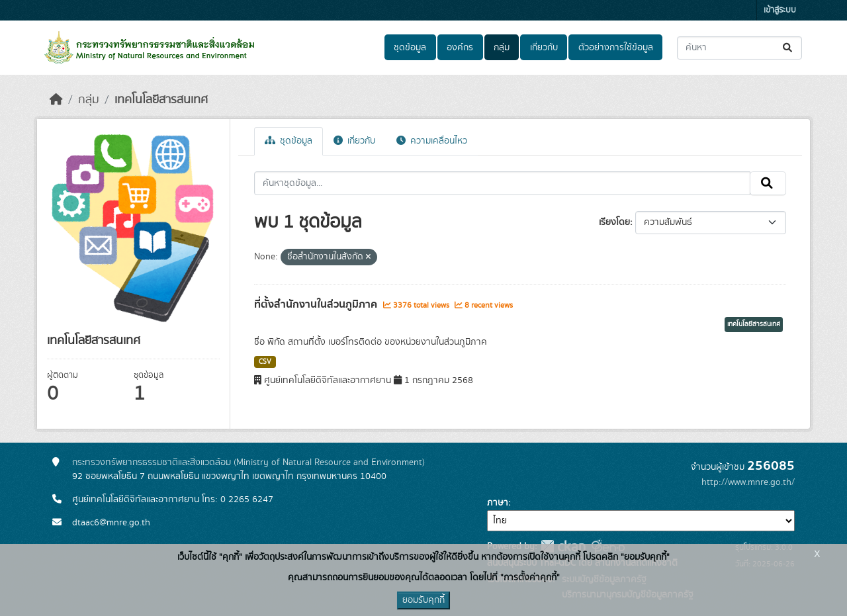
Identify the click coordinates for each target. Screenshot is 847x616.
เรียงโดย (614, 222)
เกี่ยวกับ (544, 48)
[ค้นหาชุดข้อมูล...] (739, 48)
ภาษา (498, 503)
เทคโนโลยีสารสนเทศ (161, 100)
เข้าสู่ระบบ (780, 10)
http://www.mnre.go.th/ (748, 482)
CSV (265, 362)
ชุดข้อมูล (410, 48)
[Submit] (788, 48)
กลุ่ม (502, 48)
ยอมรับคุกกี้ (423, 600)
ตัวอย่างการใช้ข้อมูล (616, 48)
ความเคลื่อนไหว (432, 141)
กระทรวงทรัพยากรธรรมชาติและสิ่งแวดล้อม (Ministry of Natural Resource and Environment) (248, 462)
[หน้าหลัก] (56, 100)
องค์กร (460, 48)
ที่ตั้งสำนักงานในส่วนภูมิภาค (317, 304)
